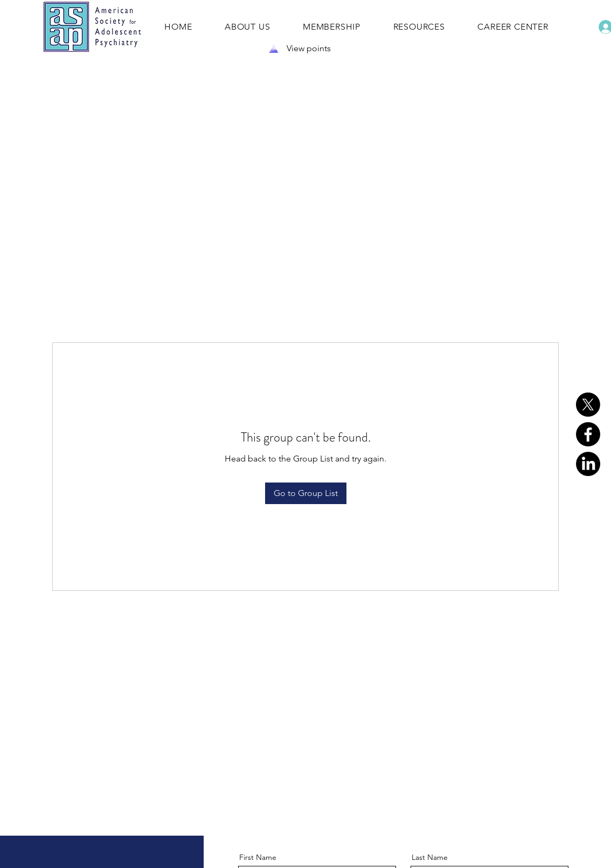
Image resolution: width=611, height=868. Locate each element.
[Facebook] (588, 434)
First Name (258, 857)
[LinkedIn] (588, 464)
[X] (588, 405)
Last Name (430, 857)
